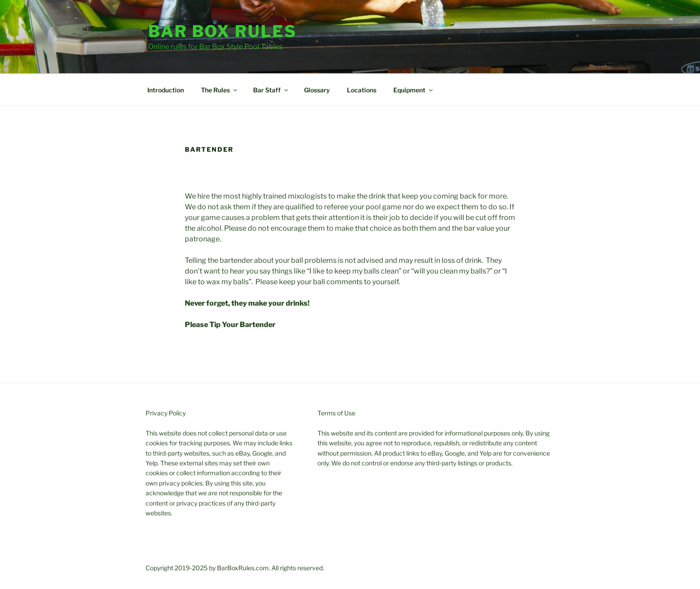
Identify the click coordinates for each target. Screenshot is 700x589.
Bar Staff (271, 90)
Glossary (317, 90)
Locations (362, 90)
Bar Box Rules (222, 31)
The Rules (220, 90)
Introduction (166, 90)
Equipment (414, 90)
